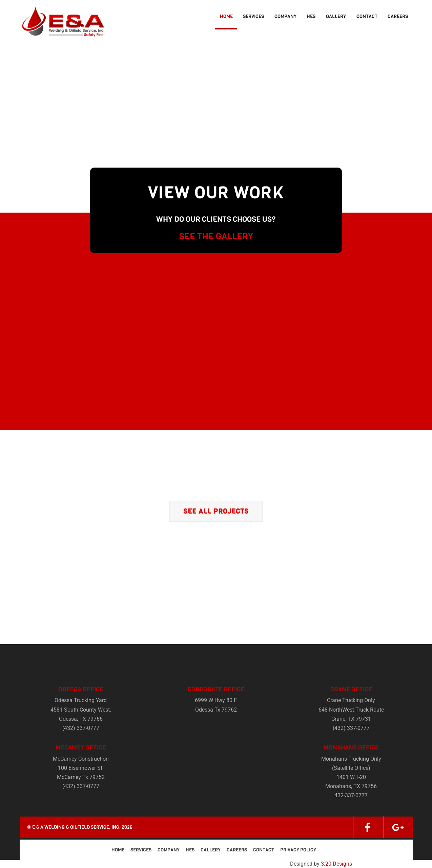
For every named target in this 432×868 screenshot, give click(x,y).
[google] (398, 827)
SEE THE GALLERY (216, 236)
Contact (367, 16)
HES (311, 16)
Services (253, 16)
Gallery (336, 16)
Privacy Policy (298, 850)
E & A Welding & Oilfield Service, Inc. (76, 827)
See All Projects (216, 511)
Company (285, 16)
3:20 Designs (336, 864)
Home (226, 16)
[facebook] (368, 827)
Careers (398, 16)
